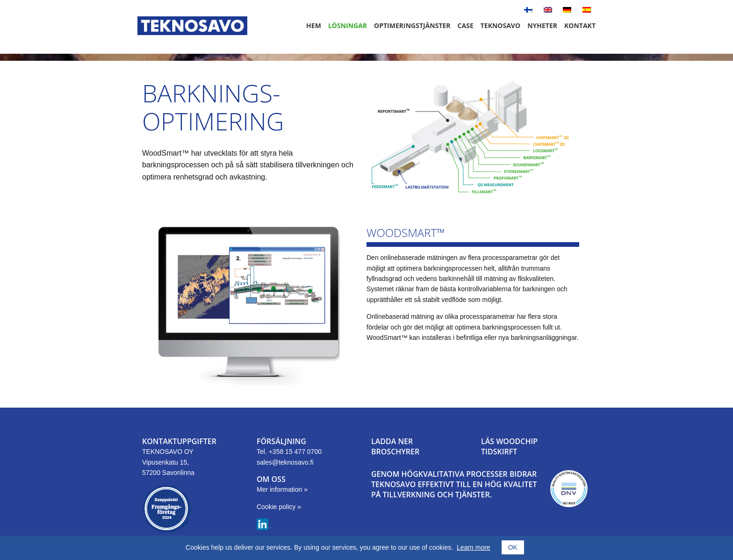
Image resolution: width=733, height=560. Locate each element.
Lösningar (348, 25)
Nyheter (542, 25)
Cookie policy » (279, 507)
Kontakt (580, 25)
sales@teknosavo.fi (285, 462)
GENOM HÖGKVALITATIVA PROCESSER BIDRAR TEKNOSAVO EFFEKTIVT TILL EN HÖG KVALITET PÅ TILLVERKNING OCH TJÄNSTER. (454, 485)
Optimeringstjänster (412, 25)
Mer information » (282, 489)
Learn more (474, 547)
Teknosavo (500, 25)
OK (513, 547)
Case (466, 25)
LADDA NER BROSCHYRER (395, 446)
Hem (314, 25)
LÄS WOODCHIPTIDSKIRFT (509, 446)
